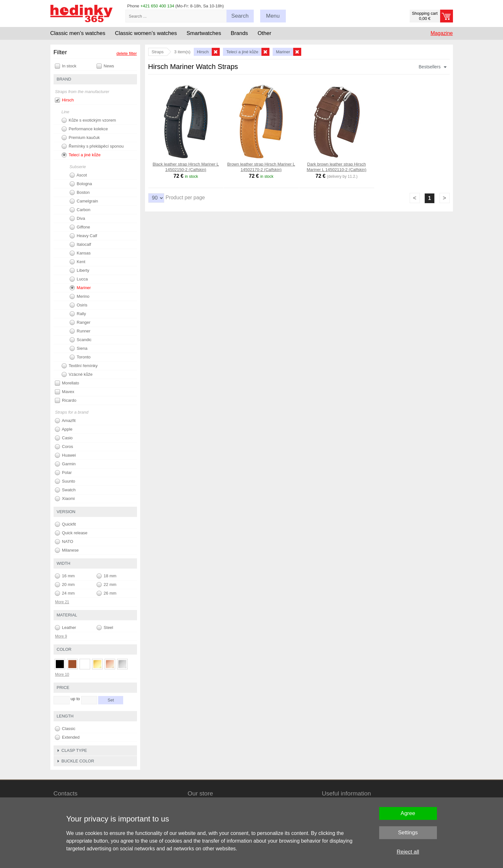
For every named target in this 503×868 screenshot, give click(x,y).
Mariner (80, 288)
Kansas (80, 253)
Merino (80, 296)
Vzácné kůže (77, 374)
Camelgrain (84, 201)
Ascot (78, 175)
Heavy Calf (83, 236)
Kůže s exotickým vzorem (89, 120)
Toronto (80, 357)
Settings (408, 833)
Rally (78, 314)
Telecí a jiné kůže (81, 155)
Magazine (442, 33)
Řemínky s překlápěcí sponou (93, 146)
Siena (79, 348)
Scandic (81, 340)
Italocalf (80, 245)
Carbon (80, 210)
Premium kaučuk (81, 138)
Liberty (80, 271)
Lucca (79, 279)
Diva (77, 219)
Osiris (79, 305)
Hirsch (64, 100)
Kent (77, 262)
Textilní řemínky (80, 366)
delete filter (127, 53)
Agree (408, 813)
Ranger (80, 322)
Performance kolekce (85, 129)
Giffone (80, 227)
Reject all (408, 852)
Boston (80, 193)
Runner (80, 331)
